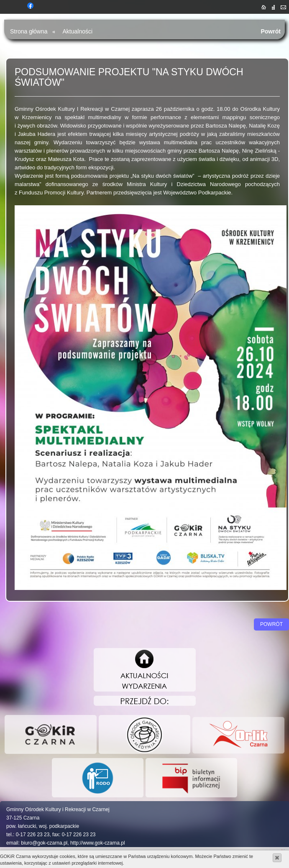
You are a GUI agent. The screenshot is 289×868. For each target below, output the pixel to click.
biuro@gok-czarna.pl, (45, 843)
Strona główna (29, 31)
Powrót (271, 31)
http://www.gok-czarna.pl (98, 843)
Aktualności (78, 31)
